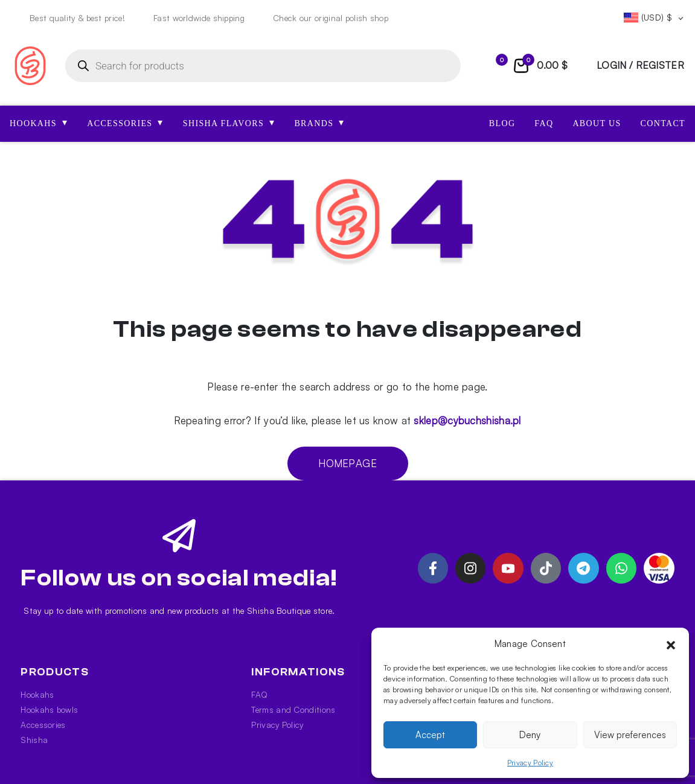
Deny (530, 735)
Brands (319, 123)
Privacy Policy (530, 763)
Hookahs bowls (49, 709)
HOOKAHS (39, 123)
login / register (640, 65)
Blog (502, 123)
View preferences (630, 735)
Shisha (34, 740)
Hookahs (37, 694)
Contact (663, 123)
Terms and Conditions (293, 709)
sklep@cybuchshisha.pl (467, 420)
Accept (430, 735)
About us (597, 123)
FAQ (544, 123)
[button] (671, 644)
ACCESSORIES (125, 123)
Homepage (347, 463)
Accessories (43, 725)
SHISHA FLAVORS (229, 123)
